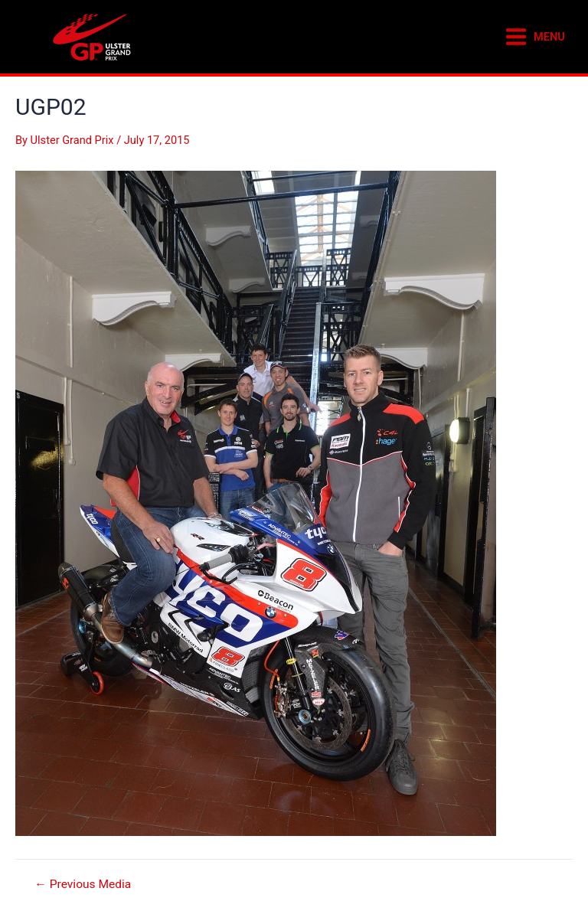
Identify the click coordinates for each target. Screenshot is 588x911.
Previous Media (83, 885)
